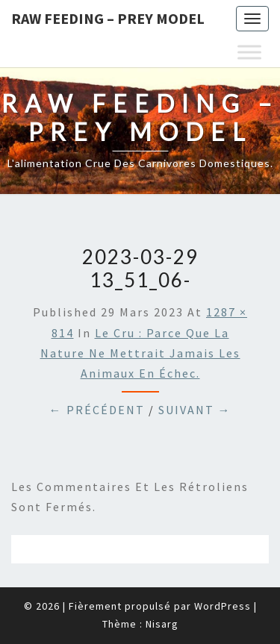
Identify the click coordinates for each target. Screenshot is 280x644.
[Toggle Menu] (249, 52)
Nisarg (162, 624)
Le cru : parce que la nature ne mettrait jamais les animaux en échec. (140, 353)
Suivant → (195, 410)
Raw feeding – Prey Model (108, 18)
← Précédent (97, 410)
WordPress (223, 606)
